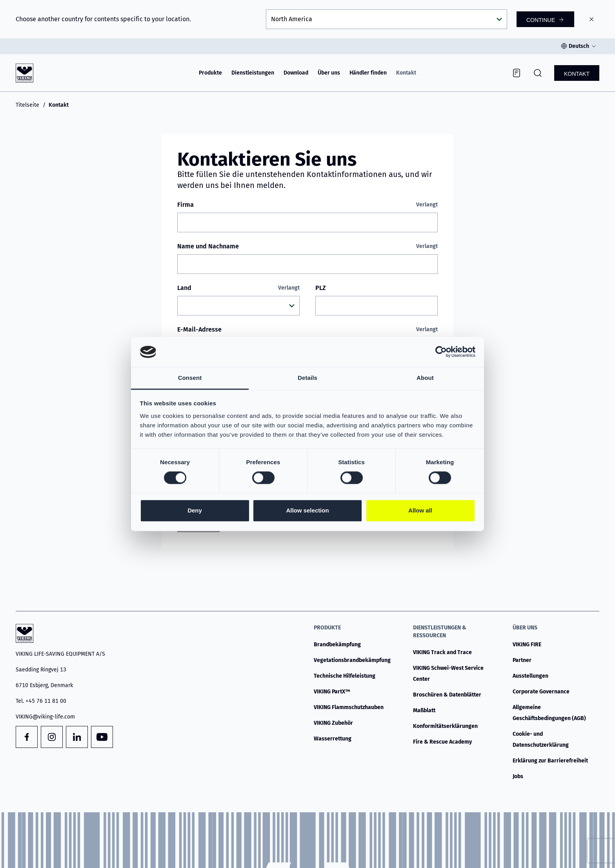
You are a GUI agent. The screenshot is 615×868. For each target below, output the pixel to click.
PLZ (321, 288)
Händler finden (368, 73)
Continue (541, 20)
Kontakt (406, 73)
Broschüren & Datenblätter (447, 695)
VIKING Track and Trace (442, 652)
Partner (522, 660)
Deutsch (579, 46)
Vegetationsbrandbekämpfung (352, 660)
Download (296, 73)
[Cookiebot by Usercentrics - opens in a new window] (441, 352)
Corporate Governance (541, 692)
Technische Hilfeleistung (345, 676)
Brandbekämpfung (337, 645)
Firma (307, 205)
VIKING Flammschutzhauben (349, 707)
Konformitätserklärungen (445, 726)
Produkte (210, 73)
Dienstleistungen (253, 73)
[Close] (591, 19)
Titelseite (27, 105)
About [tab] (425, 378)
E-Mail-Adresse (307, 330)
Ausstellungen (530, 676)
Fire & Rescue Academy (442, 742)
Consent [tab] (190, 378)
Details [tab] (307, 378)
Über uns (329, 73)
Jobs (518, 776)
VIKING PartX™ (332, 692)
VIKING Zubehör (333, 723)
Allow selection (307, 510)
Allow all (420, 510)
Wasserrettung (333, 739)
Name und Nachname (307, 246)
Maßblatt (424, 710)
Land (238, 288)
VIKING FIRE (527, 645)
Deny (195, 510)
